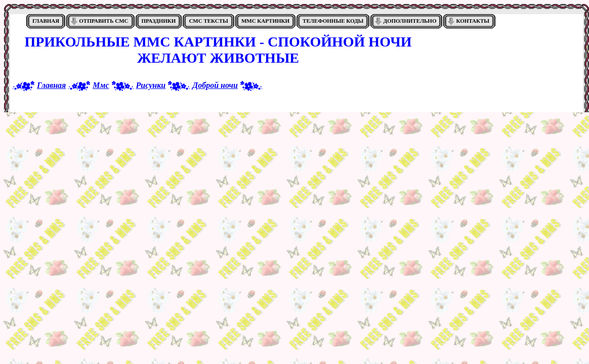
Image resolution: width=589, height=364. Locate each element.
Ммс (101, 85)
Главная (51, 85)
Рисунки (151, 85)
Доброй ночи (215, 85)
